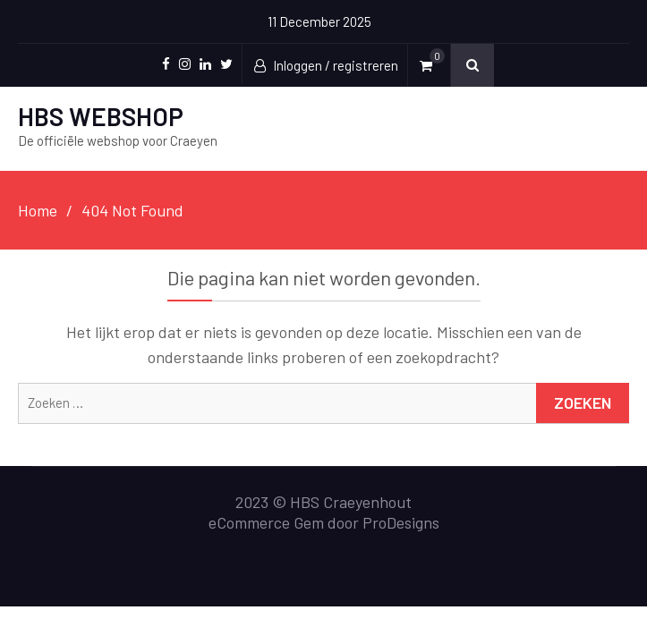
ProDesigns (401, 522)
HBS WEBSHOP (101, 116)
